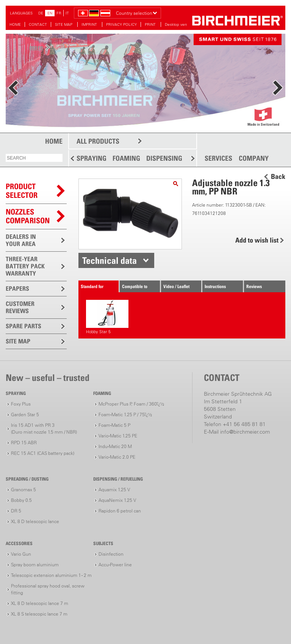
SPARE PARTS (23, 326)
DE (41, 13)
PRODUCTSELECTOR (22, 191)
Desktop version (179, 24)
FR (59, 13)
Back (278, 177)
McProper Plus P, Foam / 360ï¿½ (131, 404)
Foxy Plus (21, 404)
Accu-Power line (115, 565)
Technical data (110, 260)
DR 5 (16, 511)
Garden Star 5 (25, 414)
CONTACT (38, 24)
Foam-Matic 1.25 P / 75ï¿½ (125, 414)
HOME (15, 24)
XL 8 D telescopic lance (35, 521)
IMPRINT (90, 24)
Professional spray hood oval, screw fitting (48, 589)
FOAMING (126, 158)
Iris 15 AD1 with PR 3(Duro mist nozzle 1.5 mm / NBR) (44, 429)
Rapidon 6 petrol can (120, 511)
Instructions (215, 286)
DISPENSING (164, 158)
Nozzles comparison (28, 216)
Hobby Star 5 (107, 317)
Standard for (92, 286)
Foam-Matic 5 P (114, 425)
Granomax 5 (23, 490)
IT (67, 13)
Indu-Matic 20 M (115, 446)
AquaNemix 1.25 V (117, 500)
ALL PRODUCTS (98, 141)
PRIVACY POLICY (121, 24)
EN (50, 13)
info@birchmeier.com (245, 432)
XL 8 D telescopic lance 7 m (40, 603)
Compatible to (135, 286)
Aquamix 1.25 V (114, 490)
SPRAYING (92, 158)
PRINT (151, 24)
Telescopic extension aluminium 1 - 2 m (51, 575)
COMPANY (254, 158)
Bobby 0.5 (21, 500)
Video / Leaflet (176, 286)
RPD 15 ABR (24, 443)
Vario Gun (21, 554)
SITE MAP (64, 24)
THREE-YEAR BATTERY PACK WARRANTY (25, 266)
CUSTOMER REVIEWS (20, 307)
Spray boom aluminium (35, 565)
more (36, 47)
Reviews (254, 286)
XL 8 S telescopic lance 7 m (39, 614)
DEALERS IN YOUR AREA (21, 240)
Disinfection (111, 554)
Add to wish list (257, 240)
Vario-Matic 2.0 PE (117, 457)
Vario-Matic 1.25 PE (118, 436)
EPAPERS (17, 288)
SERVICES (218, 158)
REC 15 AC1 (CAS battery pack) (43, 453)
